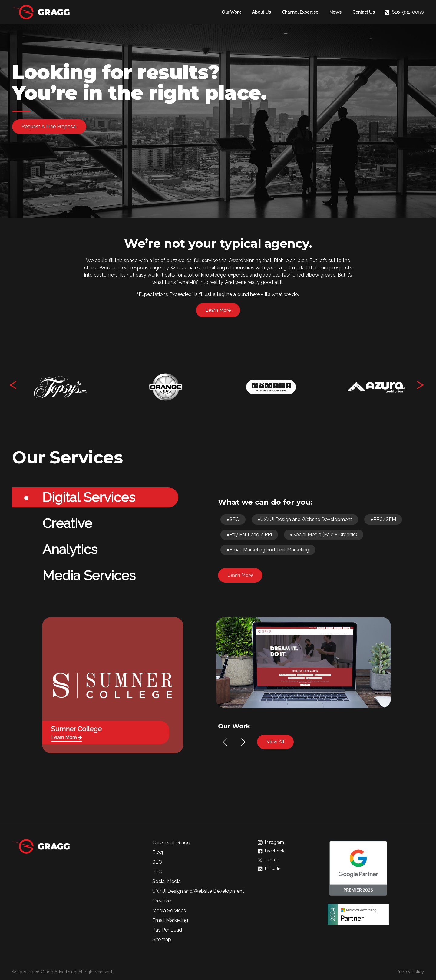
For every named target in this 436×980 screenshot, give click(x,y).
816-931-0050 (404, 12)
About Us (261, 12)
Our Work (231, 12)
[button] (225, 742)
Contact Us (364, 12)
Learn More (218, 310)
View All (275, 742)
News (335, 12)
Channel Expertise (300, 12)
